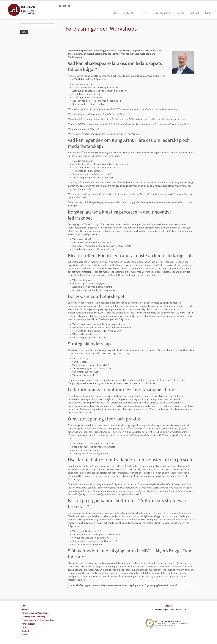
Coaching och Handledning (34, 617)
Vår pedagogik (163, 13)
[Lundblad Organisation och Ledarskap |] (25, 10)
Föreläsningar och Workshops (35, 613)
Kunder (209, 13)
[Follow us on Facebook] (61, 6)
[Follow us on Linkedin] (65, 6)
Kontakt (195, 13)
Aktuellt (129, 13)
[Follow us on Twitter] (70, 6)
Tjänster (145, 13)
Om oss (180, 13)
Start (116, 13)
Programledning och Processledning (38, 620)
